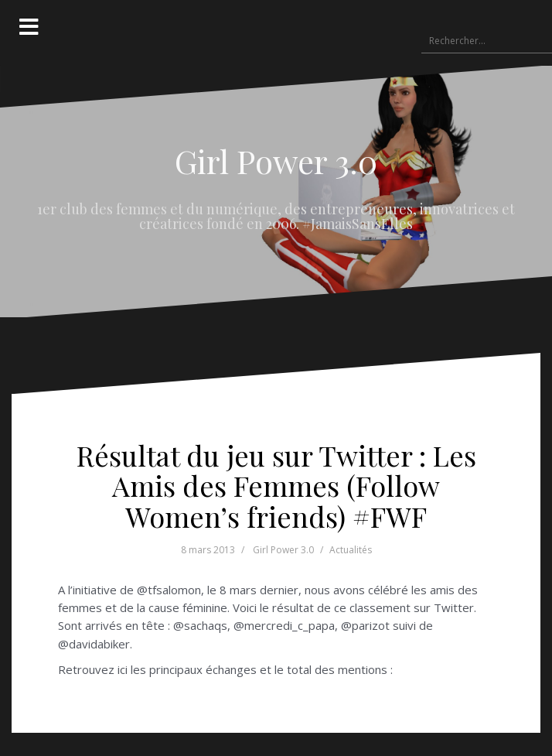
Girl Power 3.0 (276, 161)
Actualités (351, 550)
